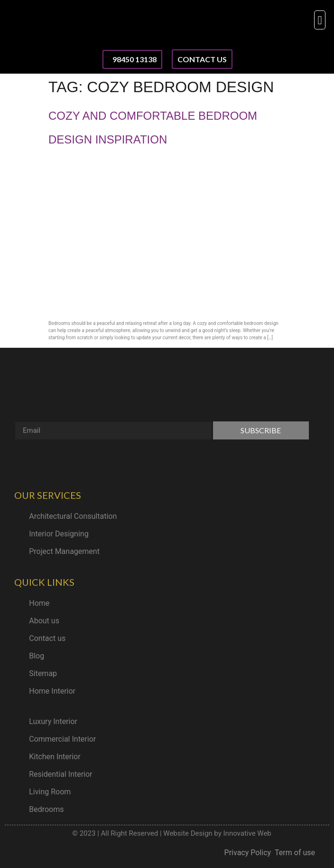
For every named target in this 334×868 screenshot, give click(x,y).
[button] (320, 20)
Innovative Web (247, 833)
